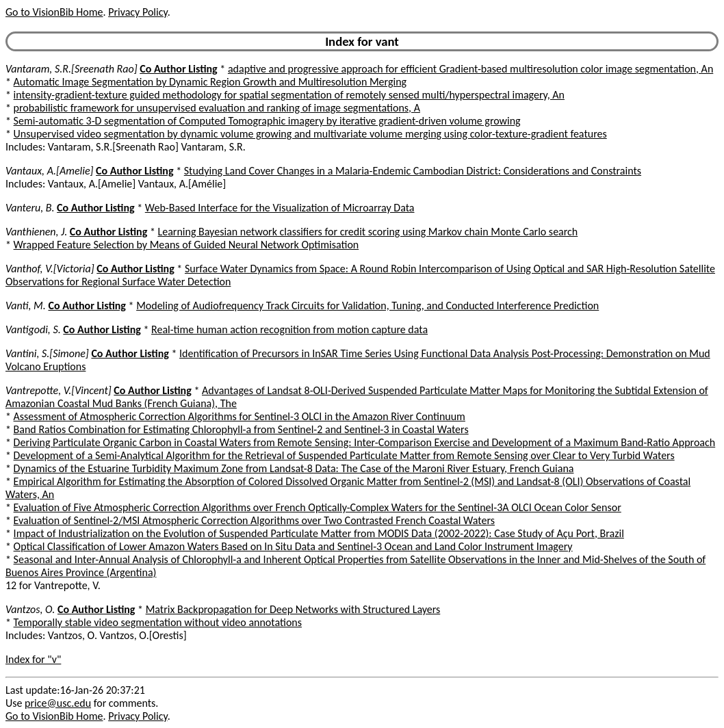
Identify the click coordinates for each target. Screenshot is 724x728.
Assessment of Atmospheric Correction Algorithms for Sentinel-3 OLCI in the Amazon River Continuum (240, 416)
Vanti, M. (26, 305)
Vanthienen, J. (36, 232)
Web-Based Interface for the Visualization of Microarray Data (280, 208)
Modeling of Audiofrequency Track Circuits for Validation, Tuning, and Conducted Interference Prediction (367, 305)
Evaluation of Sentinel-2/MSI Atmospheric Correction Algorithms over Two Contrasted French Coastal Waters (254, 520)
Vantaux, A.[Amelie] (49, 171)
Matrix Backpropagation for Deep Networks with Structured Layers (293, 609)
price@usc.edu (58, 703)
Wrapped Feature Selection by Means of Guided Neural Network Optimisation (186, 245)
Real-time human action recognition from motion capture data (289, 329)
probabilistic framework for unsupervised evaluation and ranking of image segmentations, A (217, 108)
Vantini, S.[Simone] (47, 353)
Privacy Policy (138, 12)
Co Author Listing (178, 69)
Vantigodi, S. (33, 329)
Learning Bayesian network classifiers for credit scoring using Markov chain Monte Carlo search (367, 232)
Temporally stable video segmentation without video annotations (158, 622)
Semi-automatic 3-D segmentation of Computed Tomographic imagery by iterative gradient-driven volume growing (267, 121)
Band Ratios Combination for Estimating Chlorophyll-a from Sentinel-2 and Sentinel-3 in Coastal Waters (241, 429)
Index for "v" (33, 659)
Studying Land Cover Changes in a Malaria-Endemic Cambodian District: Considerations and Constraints (413, 171)
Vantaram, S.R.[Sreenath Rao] (72, 69)
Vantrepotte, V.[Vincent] (59, 390)
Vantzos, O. (30, 609)
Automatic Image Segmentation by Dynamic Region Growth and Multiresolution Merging (210, 82)
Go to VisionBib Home (54, 12)
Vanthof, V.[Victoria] (50, 269)
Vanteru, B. (30, 208)
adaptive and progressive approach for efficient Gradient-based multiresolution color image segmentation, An (470, 69)
